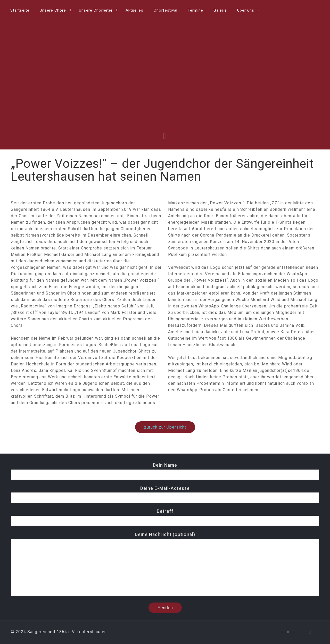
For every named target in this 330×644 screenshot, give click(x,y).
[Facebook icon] (283, 632)
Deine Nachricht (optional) (165, 564)
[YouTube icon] (288, 632)
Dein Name (165, 471)
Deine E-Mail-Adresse (165, 494)
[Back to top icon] (310, 632)
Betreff (165, 517)
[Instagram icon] (294, 632)
